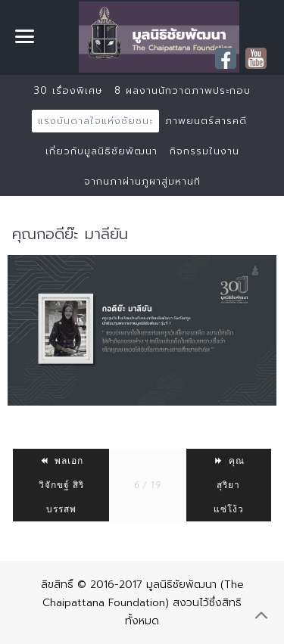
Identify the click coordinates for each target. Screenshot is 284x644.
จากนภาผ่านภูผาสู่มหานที (142, 181)
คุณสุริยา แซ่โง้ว (229, 485)
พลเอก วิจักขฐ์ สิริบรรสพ (61, 485)
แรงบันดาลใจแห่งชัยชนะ (95, 121)
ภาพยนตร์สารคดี (206, 121)
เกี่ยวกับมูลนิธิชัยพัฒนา (101, 151)
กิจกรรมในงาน (204, 151)
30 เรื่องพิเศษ (68, 90)
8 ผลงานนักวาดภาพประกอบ (183, 90)
